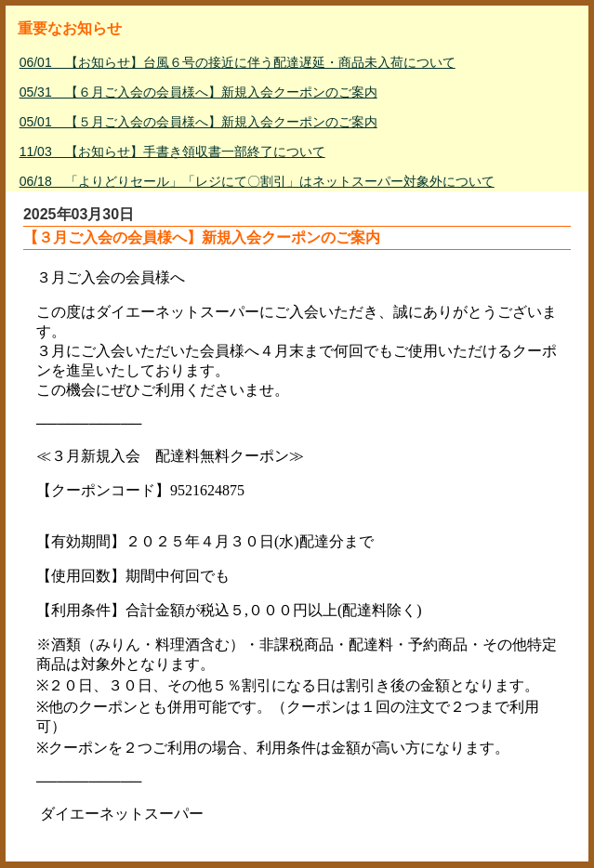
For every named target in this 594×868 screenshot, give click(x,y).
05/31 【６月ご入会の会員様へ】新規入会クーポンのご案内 (198, 92)
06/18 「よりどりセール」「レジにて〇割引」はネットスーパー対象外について (257, 181)
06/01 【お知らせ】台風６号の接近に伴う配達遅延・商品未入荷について (238, 62)
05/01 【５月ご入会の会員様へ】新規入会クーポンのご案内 (198, 122)
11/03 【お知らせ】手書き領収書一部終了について (172, 151)
